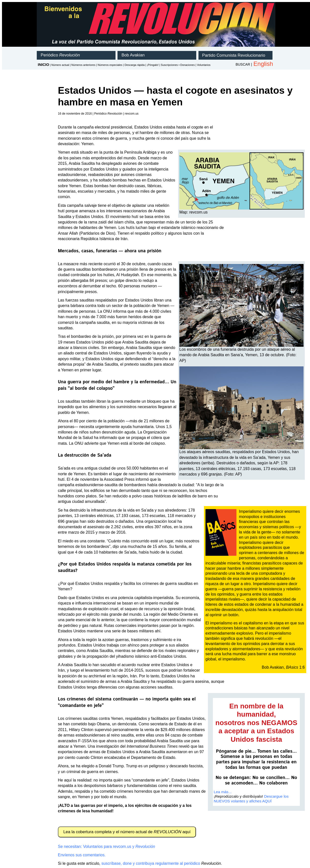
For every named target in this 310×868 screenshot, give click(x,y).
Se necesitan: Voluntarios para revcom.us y (106, 846)
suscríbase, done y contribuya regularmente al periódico (151, 863)
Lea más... (223, 792)
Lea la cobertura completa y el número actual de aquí (127, 832)
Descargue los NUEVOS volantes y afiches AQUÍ (251, 799)
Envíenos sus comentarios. (82, 855)
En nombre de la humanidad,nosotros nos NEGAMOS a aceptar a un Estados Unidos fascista (256, 723)
